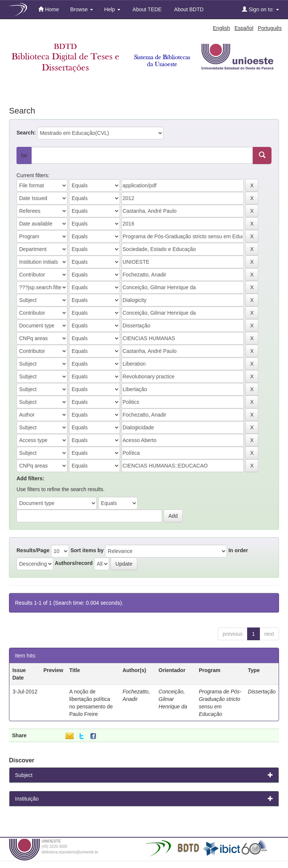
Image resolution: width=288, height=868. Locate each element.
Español (244, 28)
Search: (26, 133)
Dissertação (262, 692)
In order (238, 550)
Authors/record (74, 563)
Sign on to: (260, 9)
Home (49, 9)
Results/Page (33, 550)
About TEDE (147, 9)
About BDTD (188, 9)
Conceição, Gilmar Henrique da (173, 699)
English (222, 28)
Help (112, 9)
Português (270, 28)
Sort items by (87, 550)
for (24, 155)
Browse (82, 9)
